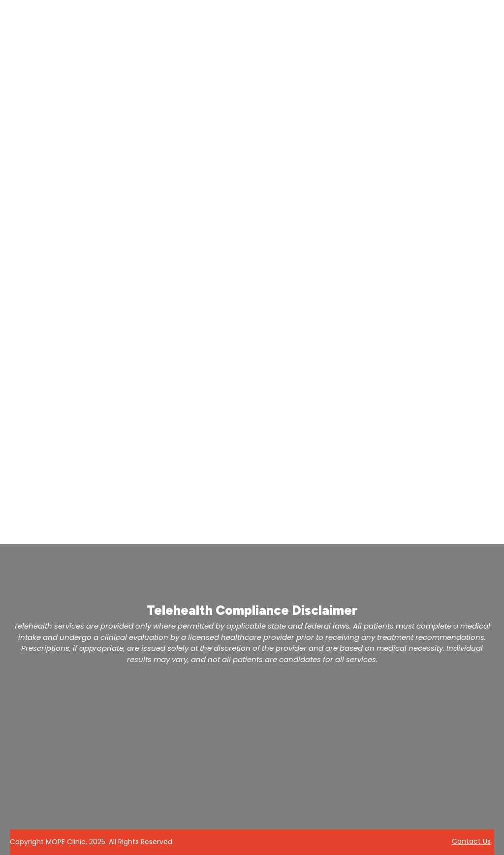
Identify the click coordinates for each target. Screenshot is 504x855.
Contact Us (471, 841)
